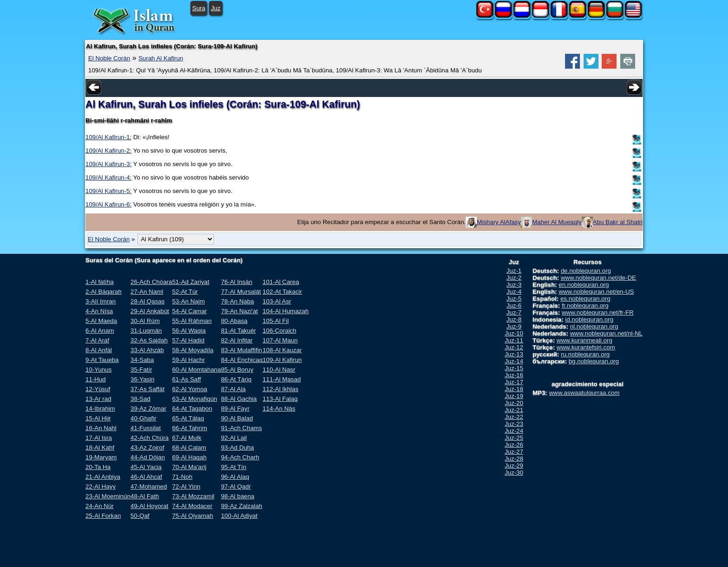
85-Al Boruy (237, 370)
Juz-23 (514, 424)
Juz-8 (514, 319)
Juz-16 (514, 375)
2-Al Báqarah (104, 292)
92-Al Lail (234, 438)
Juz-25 (514, 438)
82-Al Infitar (237, 340)
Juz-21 (514, 410)
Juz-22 (514, 417)
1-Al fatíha (100, 282)
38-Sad (140, 399)
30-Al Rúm (145, 321)
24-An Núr (100, 506)
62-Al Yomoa (190, 389)
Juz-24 (514, 431)
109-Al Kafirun (282, 360)
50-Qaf (140, 516)
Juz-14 (514, 361)
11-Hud (96, 379)
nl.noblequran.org (594, 326)
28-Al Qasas (147, 301)
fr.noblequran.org (585, 306)
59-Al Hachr (188, 360)
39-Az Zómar (148, 409)
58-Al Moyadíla (193, 350)
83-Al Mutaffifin (242, 350)
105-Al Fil (276, 321)
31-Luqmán (146, 331)
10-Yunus (98, 370)
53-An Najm (188, 301)
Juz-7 (514, 312)
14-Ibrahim (100, 409)
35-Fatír (141, 370)
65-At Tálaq (188, 418)
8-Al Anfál (99, 350)
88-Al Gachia (239, 399)
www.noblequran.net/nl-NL (606, 333)
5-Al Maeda (101, 321)
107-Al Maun (280, 340)
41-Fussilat (146, 428)
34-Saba (142, 360)
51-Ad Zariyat (191, 282)
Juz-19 (514, 396)
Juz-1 (514, 271)
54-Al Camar (190, 311)
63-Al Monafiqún (195, 399)
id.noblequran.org (589, 319)
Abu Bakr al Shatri (618, 222)
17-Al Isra (99, 438)
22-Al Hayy (101, 486)
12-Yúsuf (98, 389)
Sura (199, 8)
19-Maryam (101, 457)
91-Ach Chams (241, 428)
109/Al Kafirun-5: (108, 191)
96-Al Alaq (235, 477)
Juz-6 (514, 306)
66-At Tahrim (190, 428)
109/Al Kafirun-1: (108, 137)
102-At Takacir (283, 292)
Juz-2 (514, 278)
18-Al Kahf (100, 448)
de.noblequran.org (586, 271)
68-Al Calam (189, 448)
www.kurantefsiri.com (586, 347)
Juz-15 (514, 368)
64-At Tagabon (192, 409)
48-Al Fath (145, 496)
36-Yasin (143, 379)
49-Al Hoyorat (149, 506)
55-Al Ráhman (192, 321)
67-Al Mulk (187, 438)
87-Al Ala (233, 389)
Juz (216, 8)
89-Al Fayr (235, 409)
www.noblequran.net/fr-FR (598, 312)
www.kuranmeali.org (585, 340)
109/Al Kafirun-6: (108, 204)
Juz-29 (514, 466)
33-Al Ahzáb (147, 350)
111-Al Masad (282, 379)
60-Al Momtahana (197, 370)
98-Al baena (238, 496)
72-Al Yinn (186, 486)
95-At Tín (234, 467)
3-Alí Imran (101, 301)
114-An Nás (279, 409)
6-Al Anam (100, 331)
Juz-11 (514, 340)
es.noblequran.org (585, 299)
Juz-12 (514, 347)
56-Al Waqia (189, 331)
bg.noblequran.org (594, 361)
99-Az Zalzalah (242, 506)
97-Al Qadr (236, 486)
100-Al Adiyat (239, 516)
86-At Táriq (236, 379)
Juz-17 (514, 382)
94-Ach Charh (240, 457)
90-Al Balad (237, 418)
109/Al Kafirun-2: (108, 151)
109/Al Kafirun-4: (108, 177)
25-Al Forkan (103, 516)
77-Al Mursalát (241, 292)
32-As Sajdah (149, 340)
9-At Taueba (102, 360)
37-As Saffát (147, 389)
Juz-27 (514, 452)
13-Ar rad (98, 399)
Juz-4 (514, 292)
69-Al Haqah (189, 457)
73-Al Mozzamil (193, 496)
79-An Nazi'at (240, 311)
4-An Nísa (99, 311)
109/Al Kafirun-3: (108, 164)
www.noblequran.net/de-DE (598, 278)
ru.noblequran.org (585, 354)
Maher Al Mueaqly (557, 222)
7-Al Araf (97, 340)
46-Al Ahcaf (146, 477)
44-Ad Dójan (148, 457)
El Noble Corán (109, 58)
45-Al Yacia (146, 467)
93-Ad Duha (237, 448)
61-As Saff (187, 379)
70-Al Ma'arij (189, 467)
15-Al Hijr (98, 418)
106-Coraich (280, 331)
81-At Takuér (238, 331)
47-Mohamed (149, 486)
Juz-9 (514, 326)
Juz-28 (514, 459)
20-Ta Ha (98, 467)
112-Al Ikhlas (281, 389)
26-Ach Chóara (151, 282)
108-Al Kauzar (282, 350)
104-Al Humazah (286, 311)
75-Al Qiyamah (193, 516)
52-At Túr (185, 292)
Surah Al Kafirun (161, 58)
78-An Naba (237, 301)
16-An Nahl (101, 428)
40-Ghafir (143, 418)
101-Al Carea (281, 282)
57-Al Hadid (188, 340)
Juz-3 (514, 285)
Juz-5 (514, 299)
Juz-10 (514, 333)
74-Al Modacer (192, 506)
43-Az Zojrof (147, 448)
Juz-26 (514, 445)
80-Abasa (234, 321)
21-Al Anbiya (103, 477)
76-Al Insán (237, 282)
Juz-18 (514, 389)
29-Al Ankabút (150, 311)
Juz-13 (514, 354)
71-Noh (182, 477)
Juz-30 (514, 473)
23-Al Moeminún (108, 496)
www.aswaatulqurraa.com (584, 393)
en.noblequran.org (584, 285)
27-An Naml (147, 292)
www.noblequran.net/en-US (596, 292)
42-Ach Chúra (149, 438)
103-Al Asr (277, 301)
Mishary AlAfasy (499, 222)
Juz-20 (514, 403)
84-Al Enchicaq (242, 360)
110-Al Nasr (279, 370)
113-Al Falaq (280, 399)
